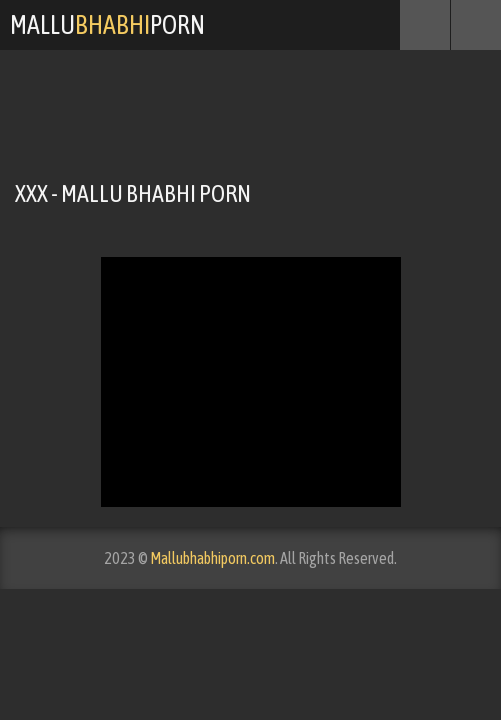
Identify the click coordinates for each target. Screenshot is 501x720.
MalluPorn (107, 25)
